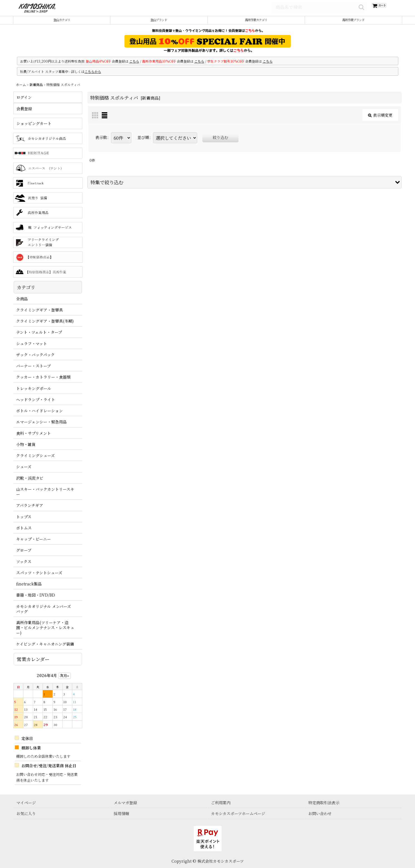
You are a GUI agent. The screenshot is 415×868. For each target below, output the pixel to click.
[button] (244, 188)
